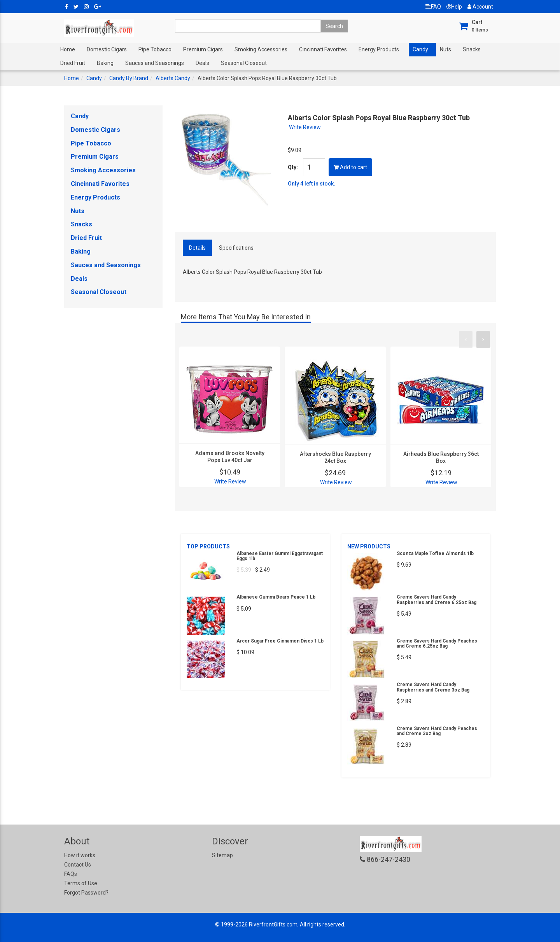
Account (480, 7)
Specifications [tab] (236, 248)
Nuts (445, 49)
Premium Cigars (203, 49)
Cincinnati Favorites (323, 49)
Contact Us (78, 865)
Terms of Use (81, 883)
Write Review (305, 127)
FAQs (71, 874)
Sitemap (222, 855)
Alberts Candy (173, 78)
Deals (202, 63)
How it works (80, 855)
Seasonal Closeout (244, 63)
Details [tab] (197, 248)
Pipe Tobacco (155, 49)
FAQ (433, 7)
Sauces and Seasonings (155, 63)
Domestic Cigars (107, 49)
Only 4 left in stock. (311, 184)
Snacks (472, 49)
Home (68, 49)
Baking (105, 63)
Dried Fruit (73, 63)
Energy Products (379, 49)
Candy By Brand (129, 78)
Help (454, 7)
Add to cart (350, 167)
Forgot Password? (86, 893)
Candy (420, 49)
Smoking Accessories (261, 49)
